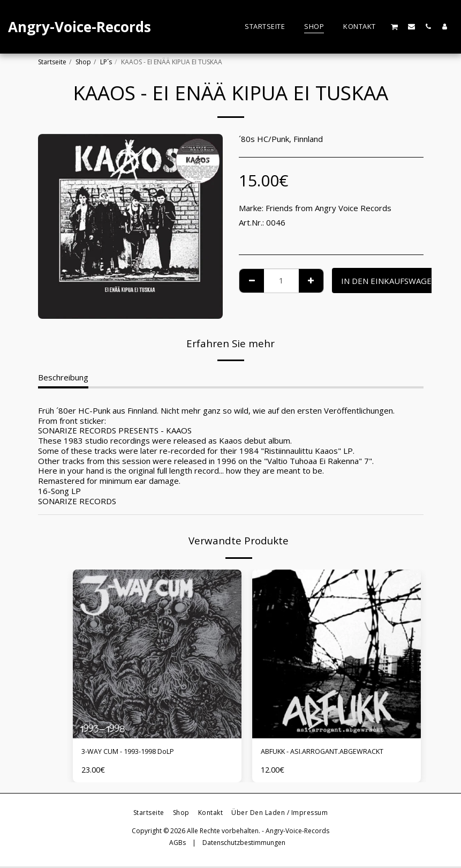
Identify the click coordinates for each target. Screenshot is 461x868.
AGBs (177, 845)
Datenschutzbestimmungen (244, 845)
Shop (83, 62)
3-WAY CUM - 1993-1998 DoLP (140, 753)
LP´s (106, 62)
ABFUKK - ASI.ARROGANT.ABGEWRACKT (337, 753)
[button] (395, 27)
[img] (157, 654)
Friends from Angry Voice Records (328, 208)
